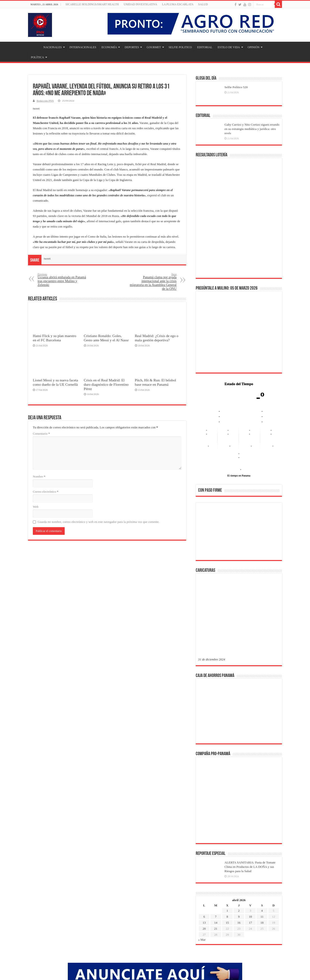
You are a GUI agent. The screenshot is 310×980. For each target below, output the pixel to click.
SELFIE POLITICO (180, 47)
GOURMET (154, 47)
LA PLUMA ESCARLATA (178, 4)
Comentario (41, 434)
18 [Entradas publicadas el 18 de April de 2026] (262, 846)
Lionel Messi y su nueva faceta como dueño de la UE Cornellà (55, 382)
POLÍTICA (37, 57)
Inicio (34, 47)
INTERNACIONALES (83, 47)
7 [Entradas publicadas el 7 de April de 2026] (216, 840)
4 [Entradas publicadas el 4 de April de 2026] (262, 834)
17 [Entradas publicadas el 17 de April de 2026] (250, 846)
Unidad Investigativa (140, 4)
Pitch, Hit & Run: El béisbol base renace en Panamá (155, 382)
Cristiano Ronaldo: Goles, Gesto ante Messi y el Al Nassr (106, 338)
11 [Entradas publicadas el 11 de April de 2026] (262, 840)
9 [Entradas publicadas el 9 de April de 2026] (239, 840)
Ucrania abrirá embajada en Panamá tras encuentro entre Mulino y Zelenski (62, 280)
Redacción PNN (45, 101)
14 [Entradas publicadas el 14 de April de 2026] (216, 846)
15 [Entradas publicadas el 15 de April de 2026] (227, 846)
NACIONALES (53, 47)
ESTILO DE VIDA (229, 47)
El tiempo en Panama (239, 475)
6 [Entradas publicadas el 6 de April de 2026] (204, 840)
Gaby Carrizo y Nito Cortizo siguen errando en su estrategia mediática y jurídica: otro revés (252, 129)
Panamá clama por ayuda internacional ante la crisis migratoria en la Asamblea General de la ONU (152, 282)
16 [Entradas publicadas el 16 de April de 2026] (239, 846)
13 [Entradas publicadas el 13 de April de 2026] (204, 846)
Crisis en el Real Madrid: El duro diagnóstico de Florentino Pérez (106, 384)
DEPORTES (132, 47)
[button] (206, 531)
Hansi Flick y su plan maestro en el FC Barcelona (55, 338)
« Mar (202, 863)
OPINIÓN (254, 47)
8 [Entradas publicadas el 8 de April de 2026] (227, 840)
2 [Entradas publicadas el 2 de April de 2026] (239, 834)
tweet (36, 108)
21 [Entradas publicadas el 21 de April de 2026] (216, 852)
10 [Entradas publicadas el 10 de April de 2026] (250, 840)
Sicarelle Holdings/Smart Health (92, 4)
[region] (239, 533)
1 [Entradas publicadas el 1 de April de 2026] (227, 834)
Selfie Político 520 (236, 87)
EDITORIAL (205, 47)
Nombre (39, 476)
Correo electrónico (46, 492)
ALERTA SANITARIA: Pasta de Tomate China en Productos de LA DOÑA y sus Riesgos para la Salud (250, 790)
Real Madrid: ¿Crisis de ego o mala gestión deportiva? (157, 338)
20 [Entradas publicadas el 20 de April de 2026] (204, 852)
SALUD (203, 4)
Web (36, 507)
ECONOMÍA (109, 47)
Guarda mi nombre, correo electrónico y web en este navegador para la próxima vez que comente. (99, 522)
